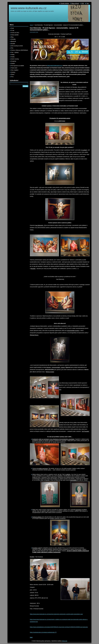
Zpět (31, 637)
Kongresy (13, 61)
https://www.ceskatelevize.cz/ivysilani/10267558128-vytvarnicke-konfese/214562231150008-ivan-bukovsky (59, 627)
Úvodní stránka (65, 3)
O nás (13, 30)
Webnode (65, 641)
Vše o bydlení (15, 70)
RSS (83, 3)
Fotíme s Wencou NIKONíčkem (19, 50)
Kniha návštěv (15, 35)
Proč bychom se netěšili (17, 66)
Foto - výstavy (15, 52)
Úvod (31, 25)
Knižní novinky (15, 59)
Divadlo (13, 44)
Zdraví (13, 74)
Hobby (13, 55)
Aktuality (13, 39)
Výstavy (13, 72)
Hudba (13, 57)
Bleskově (13, 41)
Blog (12, 37)
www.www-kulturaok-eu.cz (55, 66)
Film (12, 48)
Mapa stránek (75, 3)
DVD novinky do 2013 (17, 46)
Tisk (88, 3)
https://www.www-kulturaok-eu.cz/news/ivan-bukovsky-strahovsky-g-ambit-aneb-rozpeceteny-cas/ (56, 614)
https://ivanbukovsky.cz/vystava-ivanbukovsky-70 (43, 632)
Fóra (12, 77)
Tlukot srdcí (14, 68)
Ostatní (13, 63)
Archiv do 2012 (15, 33)
